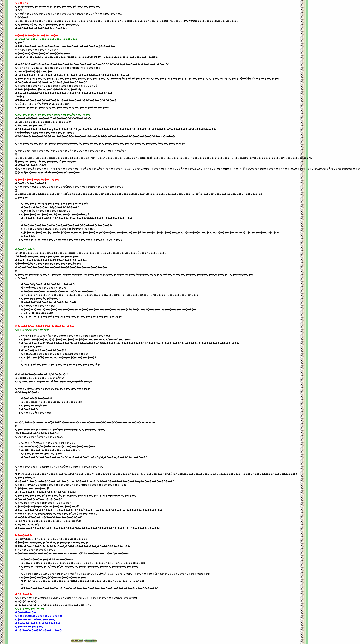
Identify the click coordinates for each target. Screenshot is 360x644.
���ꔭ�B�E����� (29, 627)
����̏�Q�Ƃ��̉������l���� (39, 616)
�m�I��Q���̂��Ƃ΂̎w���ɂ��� (38, 630)
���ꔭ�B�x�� (26, 612)
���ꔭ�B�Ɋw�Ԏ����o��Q (35, 619)
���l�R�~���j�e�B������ (38, 623)
